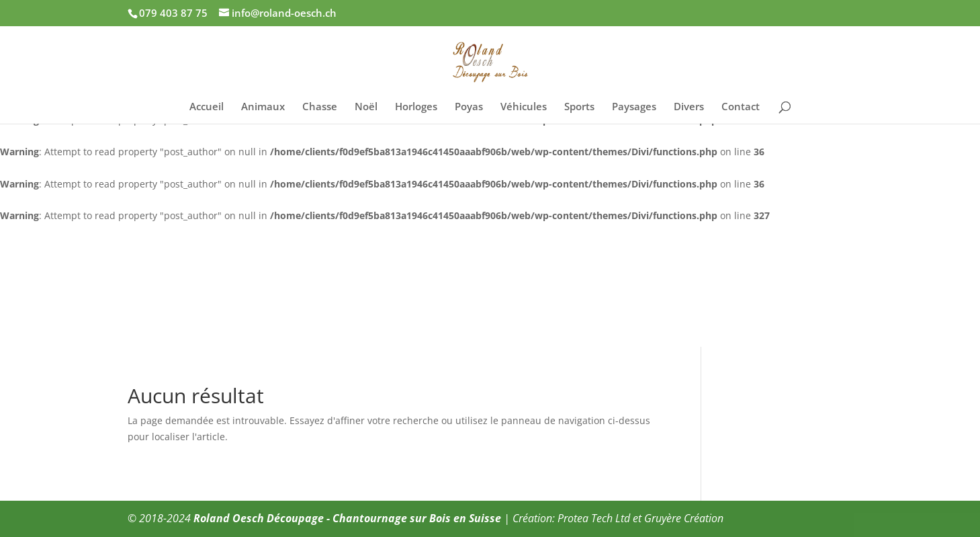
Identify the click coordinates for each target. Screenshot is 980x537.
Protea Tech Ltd (594, 518)
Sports (579, 107)
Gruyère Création (684, 518)
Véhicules (524, 107)
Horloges (416, 107)
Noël (366, 107)
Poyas (469, 107)
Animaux (263, 107)
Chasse (320, 107)
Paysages (634, 107)
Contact (741, 107)
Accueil (207, 107)
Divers (689, 107)
